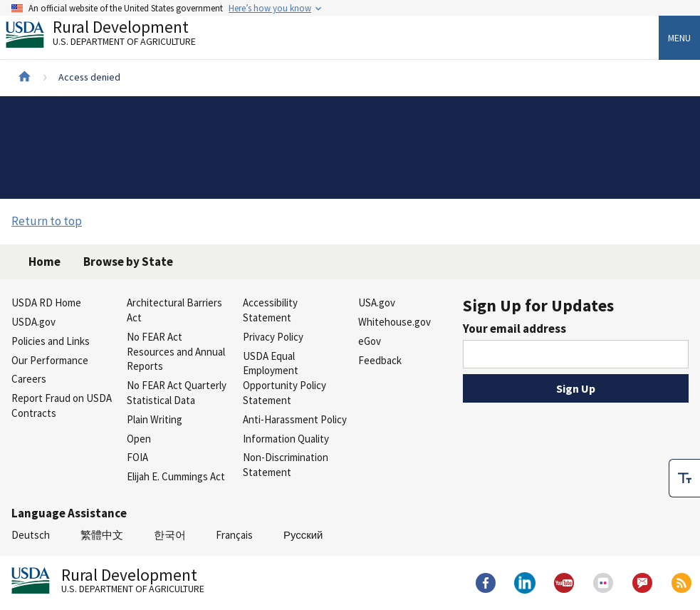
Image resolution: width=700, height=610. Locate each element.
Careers (29, 379)
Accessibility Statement (270, 310)
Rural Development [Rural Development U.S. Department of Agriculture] (113, 36)
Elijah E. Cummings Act (176, 476)
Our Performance (50, 360)
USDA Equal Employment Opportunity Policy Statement (284, 378)
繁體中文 (102, 535)
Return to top (47, 221)
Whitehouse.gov (395, 322)
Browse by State (128, 262)
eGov (370, 341)
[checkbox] (684, 469)
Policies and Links (51, 341)
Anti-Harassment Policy (295, 419)
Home (45, 262)
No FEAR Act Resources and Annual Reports (176, 352)
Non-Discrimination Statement (286, 465)
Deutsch (31, 535)
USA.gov (377, 303)
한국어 (170, 535)
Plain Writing (155, 419)
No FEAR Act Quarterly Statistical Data (177, 393)
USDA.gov (33, 322)
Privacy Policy (273, 337)
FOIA (137, 457)
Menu (679, 38)
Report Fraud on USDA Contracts (62, 405)
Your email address (514, 329)
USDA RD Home (46, 303)
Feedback (380, 360)
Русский (303, 535)
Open (139, 439)
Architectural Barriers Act (174, 310)
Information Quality (286, 439)
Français (234, 535)
